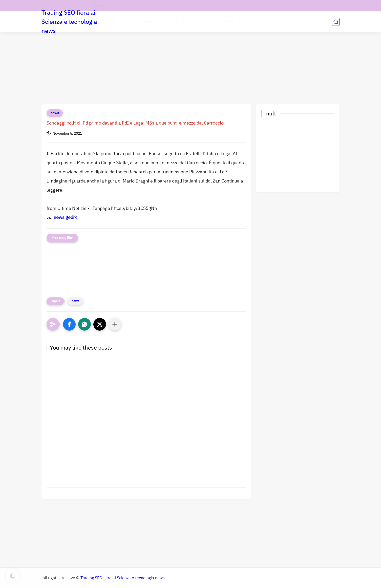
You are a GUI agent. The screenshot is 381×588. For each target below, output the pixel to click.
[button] (69, 324)
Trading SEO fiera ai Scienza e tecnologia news (69, 22)
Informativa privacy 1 (104, 6)
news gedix (65, 217)
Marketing (254, 22)
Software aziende (203, 22)
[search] (336, 22)
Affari (178, 22)
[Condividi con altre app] (115, 324)
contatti (50, 6)
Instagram (232, 22)
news (55, 113)
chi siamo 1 (71, 6)
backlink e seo (157, 22)
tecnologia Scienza (123, 22)
